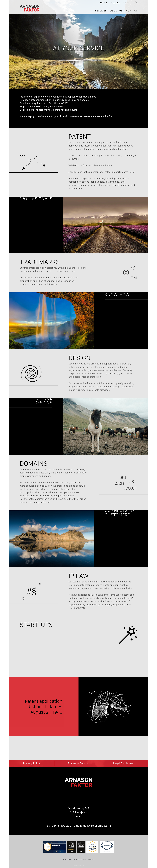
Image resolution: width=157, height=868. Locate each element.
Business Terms (78, 763)
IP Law (78, 576)
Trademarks (40, 262)
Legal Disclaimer (124, 763)
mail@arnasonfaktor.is (97, 826)
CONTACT (132, 11)
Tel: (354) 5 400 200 (58, 826)
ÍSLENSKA (115, 3)
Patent (80, 136)
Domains (34, 463)
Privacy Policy (32, 763)
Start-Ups (36, 625)
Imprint (103, 3)
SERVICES (101, 11)
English (127, 3)
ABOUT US (116, 11)
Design (80, 358)
